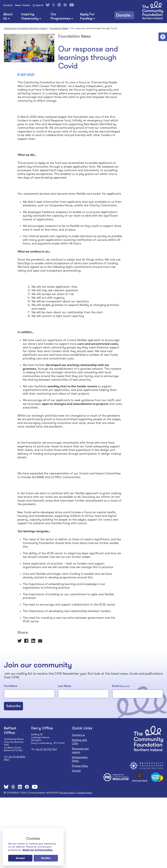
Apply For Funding (87, 16)
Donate (123, 15)
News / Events (23, 5)
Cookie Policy (84, 793)
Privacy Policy (80, 766)
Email (121, 686)
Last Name (65, 686)
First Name (11, 686)
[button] (163, 37)
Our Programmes (60, 16)
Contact (8, 5)
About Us (8, 16)
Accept (20, 858)
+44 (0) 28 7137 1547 (46, 749)
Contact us (78, 735)
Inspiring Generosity (30, 16)
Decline (46, 858)
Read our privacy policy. (38, 850)
